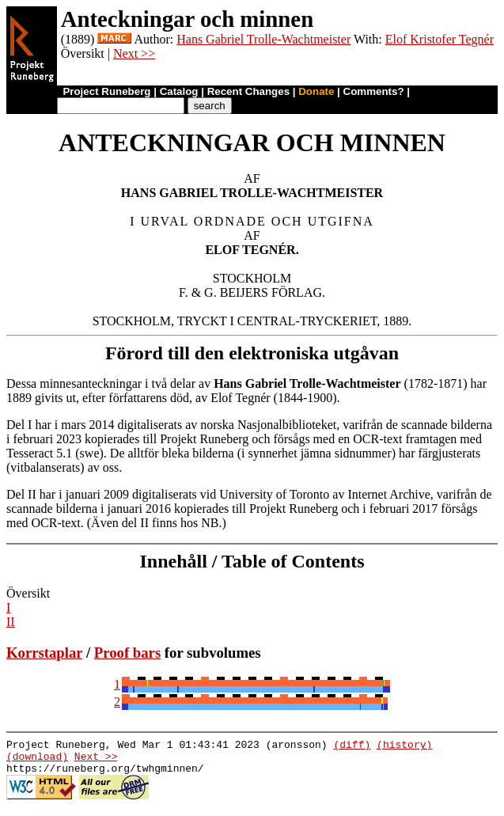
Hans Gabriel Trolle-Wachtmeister (263, 39)
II (11, 622)
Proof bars (127, 653)
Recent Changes (248, 91)
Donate (316, 91)
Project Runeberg (106, 91)
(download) (37, 761)
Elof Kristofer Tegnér (440, 39)
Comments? (374, 91)
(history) (404, 746)
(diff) (352, 746)
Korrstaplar (44, 653)
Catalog (179, 91)
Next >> (134, 53)
